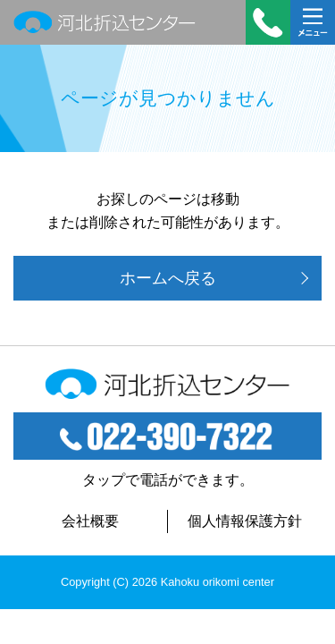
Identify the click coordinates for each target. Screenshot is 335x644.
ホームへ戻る (168, 278)
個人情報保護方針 (245, 521)
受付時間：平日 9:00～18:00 (268, 22)
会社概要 (90, 521)
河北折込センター (105, 22)
